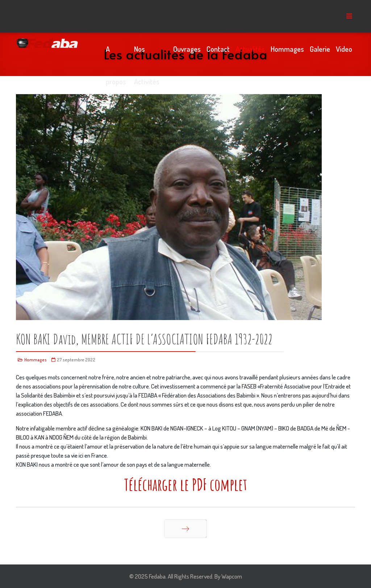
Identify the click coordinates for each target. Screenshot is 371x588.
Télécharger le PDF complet (185, 484)
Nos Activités (147, 55)
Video (344, 49)
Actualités (250, 49)
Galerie (320, 49)
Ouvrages (187, 49)
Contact (218, 49)
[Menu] (349, 16)
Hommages (287, 49)
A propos (116, 55)
